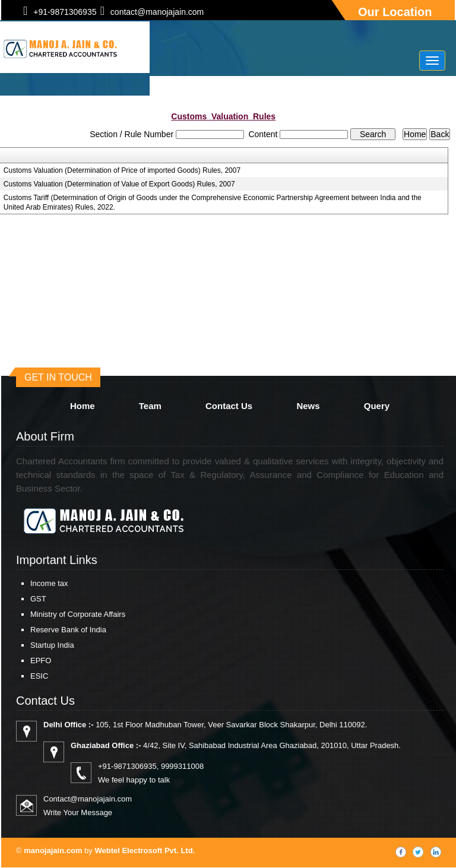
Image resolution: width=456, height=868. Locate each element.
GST (38, 599)
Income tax (49, 583)
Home (83, 406)
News (308, 406)
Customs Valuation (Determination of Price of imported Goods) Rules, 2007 (122, 170)
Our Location (395, 12)
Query (377, 406)
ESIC (39, 676)
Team (150, 406)
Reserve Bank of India (68, 630)
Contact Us (229, 406)
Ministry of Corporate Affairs (78, 614)
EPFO (41, 660)
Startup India (52, 645)
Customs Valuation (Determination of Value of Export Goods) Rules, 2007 (119, 184)
